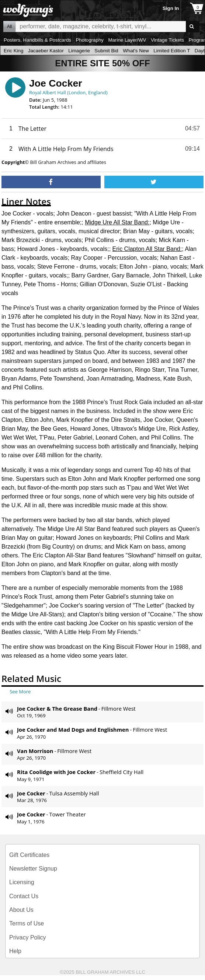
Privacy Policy (28, 937)
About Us (21, 910)
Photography (90, 40)
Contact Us (24, 896)
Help (15, 951)
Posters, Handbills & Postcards (37, 40)
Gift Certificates (29, 855)
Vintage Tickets (167, 40)
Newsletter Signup (33, 869)
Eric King (13, 51)
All (9, 27)
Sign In (171, 8)
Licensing (22, 882)
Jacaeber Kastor (46, 51)
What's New (136, 51)
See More (20, 692)
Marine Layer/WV (127, 40)
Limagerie (79, 51)
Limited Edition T (172, 51)
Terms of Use (27, 923)
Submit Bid (106, 51)
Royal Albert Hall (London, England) (68, 92)
